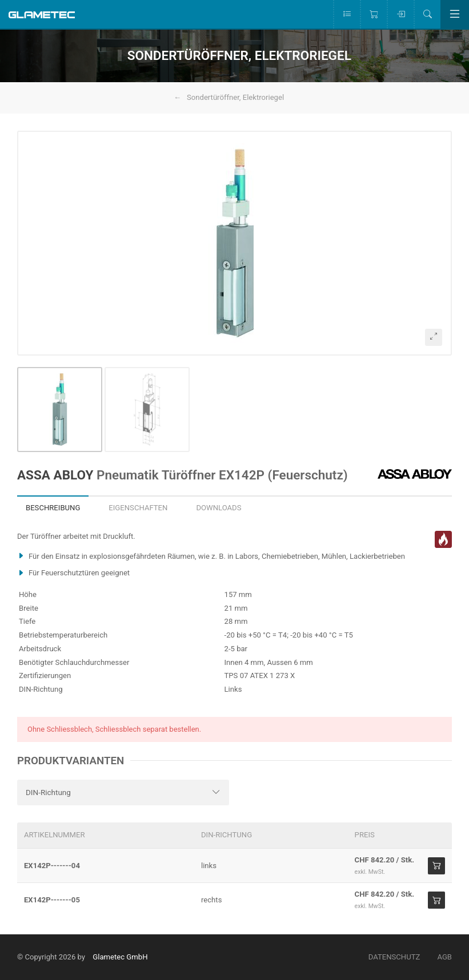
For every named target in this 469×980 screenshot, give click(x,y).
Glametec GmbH (120, 957)
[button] (234, 243)
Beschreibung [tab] (53, 508)
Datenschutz (394, 957)
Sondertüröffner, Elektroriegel (235, 97)
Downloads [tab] (219, 508)
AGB (444, 957)
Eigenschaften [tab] (138, 508)
